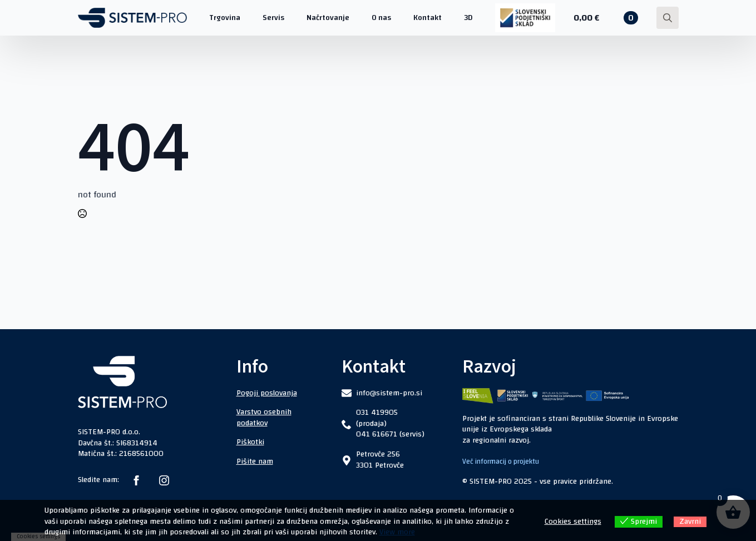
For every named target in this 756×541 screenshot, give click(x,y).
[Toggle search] (668, 18)
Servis (273, 18)
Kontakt (428, 18)
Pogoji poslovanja (267, 393)
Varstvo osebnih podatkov (264, 418)
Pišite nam (255, 461)
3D (468, 18)
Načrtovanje (328, 18)
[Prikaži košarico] (606, 18)
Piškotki (250, 442)
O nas (381, 18)
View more (397, 532)
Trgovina (225, 18)
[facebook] (136, 480)
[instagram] (164, 480)
